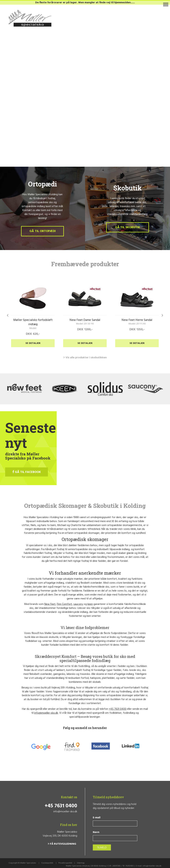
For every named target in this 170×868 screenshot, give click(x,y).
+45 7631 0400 (118, 709)
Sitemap (81, 863)
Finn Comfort (64, 604)
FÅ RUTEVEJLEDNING (62, 844)
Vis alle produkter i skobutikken (85, 358)
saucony (78, 604)
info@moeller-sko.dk (46, 713)
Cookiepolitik (47, 863)
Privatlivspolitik (65, 863)
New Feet (50, 604)
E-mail (97, 818)
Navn (96, 832)
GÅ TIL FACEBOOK (27, 472)
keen (90, 604)
